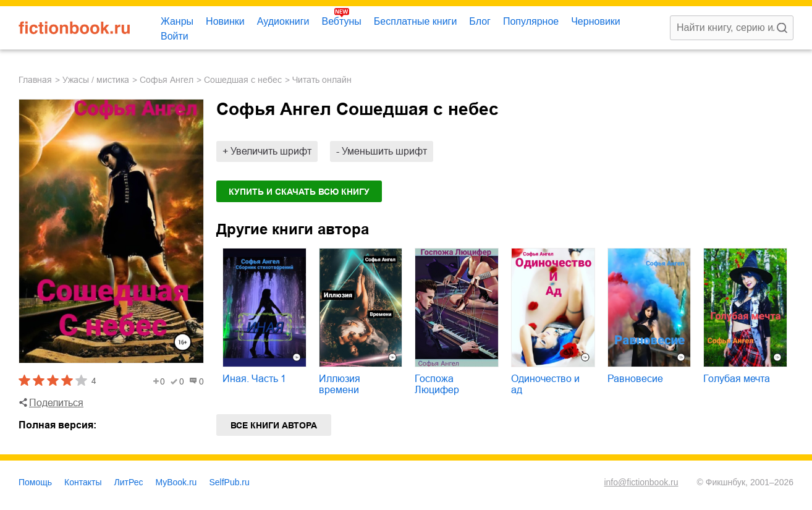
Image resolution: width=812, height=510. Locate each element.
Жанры (177, 21)
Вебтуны (341, 21)
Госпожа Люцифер (437, 384)
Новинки (225, 21)
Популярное (531, 21)
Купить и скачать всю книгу (299, 192)
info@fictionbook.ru (641, 482)
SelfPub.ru (229, 482)
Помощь (35, 482)
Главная (35, 80)
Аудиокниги (283, 21)
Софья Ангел (167, 80)
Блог (480, 21)
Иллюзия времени (340, 384)
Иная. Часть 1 (254, 379)
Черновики (596, 21)
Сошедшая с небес (243, 80)
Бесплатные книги (416, 21)
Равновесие (635, 379)
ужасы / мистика (96, 80)
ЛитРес (129, 482)
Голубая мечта (737, 379)
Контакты (83, 482)
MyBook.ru (176, 482)
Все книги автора (274, 425)
